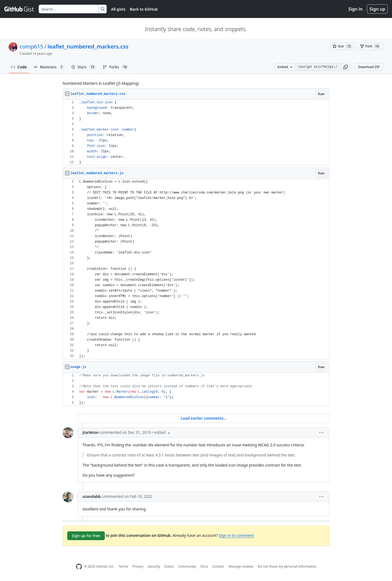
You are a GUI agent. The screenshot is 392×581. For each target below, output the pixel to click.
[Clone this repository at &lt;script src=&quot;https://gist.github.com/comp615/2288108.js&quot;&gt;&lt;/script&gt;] (318, 67)
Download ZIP (369, 67)
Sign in (356, 9)
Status (169, 566)
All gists (118, 9)
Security (154, 566)
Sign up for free (86, 536)
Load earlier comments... (203, 418)
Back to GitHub (144, 9)
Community (187, 566)
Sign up (377, 9)
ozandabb (92, 496)
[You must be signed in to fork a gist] (370, 46)
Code (19, 67)
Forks (116, 67)
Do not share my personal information (287, 566)
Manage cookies (241, 566)
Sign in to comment (236, 535)
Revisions (49, 67)
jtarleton (91, 432)
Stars (84, 67)
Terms (123, 566)
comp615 (31, 46)
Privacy (138, 566)
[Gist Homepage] (19, 9)
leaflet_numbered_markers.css (88, 46)
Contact (218, 566)
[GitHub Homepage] (79, 567)
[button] (345, 67)
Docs (204, 566)
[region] (196, 133)
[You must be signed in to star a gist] (343, 46)
